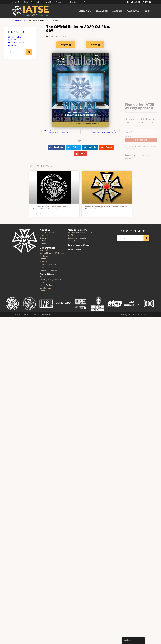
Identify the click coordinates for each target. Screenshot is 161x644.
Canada (43, 259)
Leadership (44, 235)
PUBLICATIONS (16, 32)
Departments (47, 248)
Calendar (117, 11)
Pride (42, 283)
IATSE (36, 10)
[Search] (29, 52)
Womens (43, 277)
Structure (44, 238)
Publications (85, 11)
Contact (43, 244)
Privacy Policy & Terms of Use (134, 315)
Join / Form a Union (79, 245)
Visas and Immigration (49, 270)
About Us (45, 230)
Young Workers (46, 285)
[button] (56, 147)
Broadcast (44, 262)
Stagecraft (44, 251)
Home (17, 21)
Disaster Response (48, 288)
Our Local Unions (47, 233)
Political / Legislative (48, 264)
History (43, 241)
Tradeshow (44, 256)
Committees (47, 274)
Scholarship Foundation (78, 238)
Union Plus (72, 241)
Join (147, 11)
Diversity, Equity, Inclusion (50, 280)
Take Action (134, 11)
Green (42, 291)
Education (102, 11)
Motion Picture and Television (52, 253)
